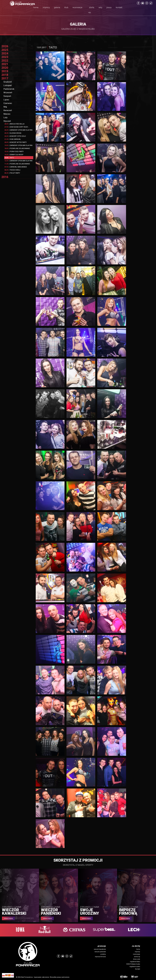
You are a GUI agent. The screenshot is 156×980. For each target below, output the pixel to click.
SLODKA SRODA (13, 133)
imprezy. (46, 7)
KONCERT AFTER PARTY (16, 142)
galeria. (57, 7)
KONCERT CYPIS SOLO (15, 136)
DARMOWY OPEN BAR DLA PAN (18, 130)
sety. (101, 7)
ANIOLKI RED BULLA (14, 124)
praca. (109, 7)
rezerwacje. (78, 7)
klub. (67, 7)
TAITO (9, 158)
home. (36, 7)
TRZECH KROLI (12, 170)
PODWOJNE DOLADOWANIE (17, 148)
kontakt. (119, 7)
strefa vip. (91, 10)
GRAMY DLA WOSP (14, 155)
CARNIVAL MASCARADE (16, 167)
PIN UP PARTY (12, 173)
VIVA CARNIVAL (13, 139)
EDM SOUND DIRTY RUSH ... (17, 127)
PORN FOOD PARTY (14, 152)
